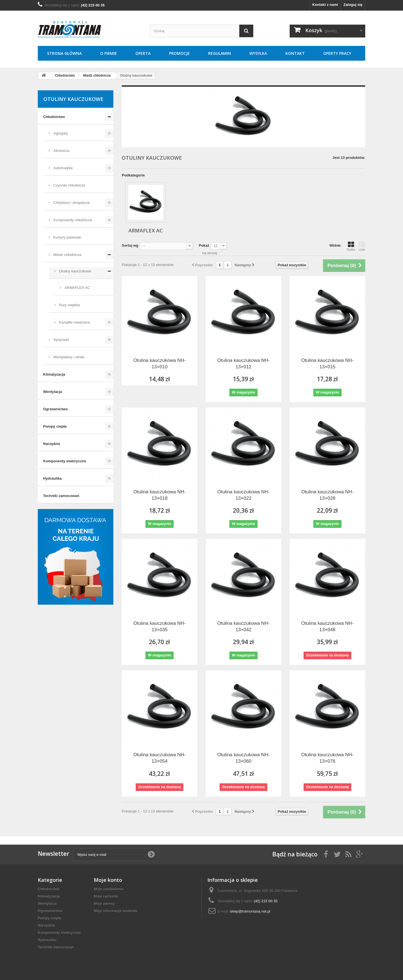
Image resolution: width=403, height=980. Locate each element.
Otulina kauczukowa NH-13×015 (327, 364)
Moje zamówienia (109, 889)
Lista (362, 246)
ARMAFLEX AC (77, 288)
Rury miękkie (69, 305)
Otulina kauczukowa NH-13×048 (327, 626)
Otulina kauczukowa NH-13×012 (243, 364)
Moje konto (108, 880)
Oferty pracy (337, 53)
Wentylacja (53, 392)
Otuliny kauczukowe (75, 271)
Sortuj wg (130, 245)
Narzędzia (52, 444)
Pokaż (204, 245)
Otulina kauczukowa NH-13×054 (159, 758)
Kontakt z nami (325, 5)
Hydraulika (52, 478)
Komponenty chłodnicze (72, 220)
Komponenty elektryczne (65, 461)
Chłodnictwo (54, 117)
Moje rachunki (106, 896)
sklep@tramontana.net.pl (250, 911)
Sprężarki (61, 340)
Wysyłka (258, 53)
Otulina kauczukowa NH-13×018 (159, 495)
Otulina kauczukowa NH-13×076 (327, 758)
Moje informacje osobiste (116, 911)
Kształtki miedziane (74, 322)
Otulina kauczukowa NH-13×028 (327, 495)
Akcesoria (61, 151)
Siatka (351, 246)
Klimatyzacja (54, 374)
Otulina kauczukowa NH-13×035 (159, 626)
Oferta (143, 53)
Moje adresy (104, 904)
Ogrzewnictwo (55, 409)
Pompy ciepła (55, 426)
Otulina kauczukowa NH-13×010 (159, 364)
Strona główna (64, 53)
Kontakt (295, 53)
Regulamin (220, 53)
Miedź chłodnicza (67, 255)
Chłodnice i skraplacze (71, 203)
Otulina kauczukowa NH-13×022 (243, 495)
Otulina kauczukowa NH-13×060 (243, 758)
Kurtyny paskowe (67, 237)
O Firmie (109, 53)
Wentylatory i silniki (68, 357)
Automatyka (62, 168)
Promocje (179, 53)
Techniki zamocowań (61, 496)
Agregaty (60, 133)
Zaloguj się (353, 5)
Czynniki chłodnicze (69, 185)
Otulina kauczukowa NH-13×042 (243, 626)
